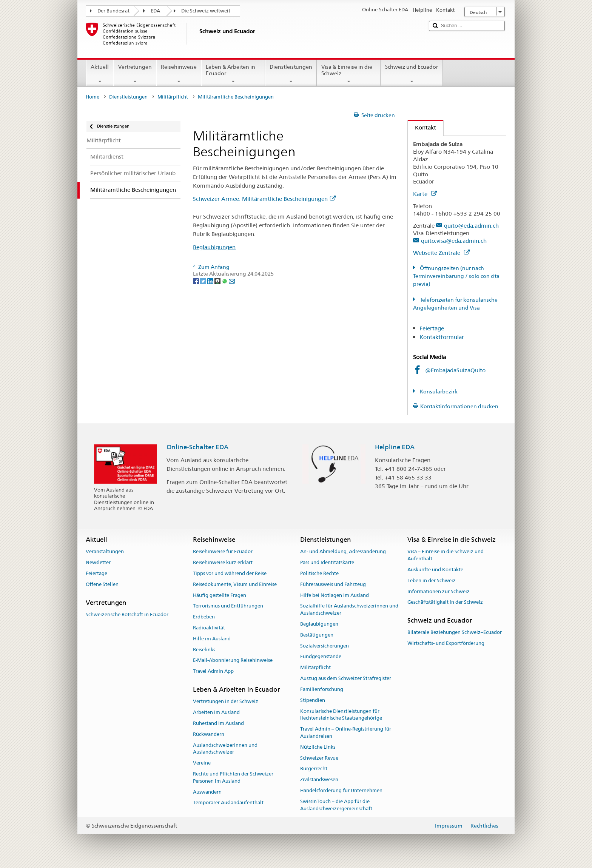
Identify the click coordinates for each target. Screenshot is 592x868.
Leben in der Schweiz (432, 580)
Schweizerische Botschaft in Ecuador (127, 614)
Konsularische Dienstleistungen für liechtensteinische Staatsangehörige (341, 715)
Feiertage (432, 328)
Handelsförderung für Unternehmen (341, 790)
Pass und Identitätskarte (327, 562)
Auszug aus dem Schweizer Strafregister (346, 678)
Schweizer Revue (319, 758)
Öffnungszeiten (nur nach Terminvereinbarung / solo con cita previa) (456, 276)
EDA (155, 11)
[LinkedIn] (211, 281)
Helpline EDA (395, 447)
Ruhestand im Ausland (218, 723)
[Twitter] (204, 281)
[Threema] (218, 281)
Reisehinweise (179, 74)
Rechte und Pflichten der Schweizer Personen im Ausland (233, 777)
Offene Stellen (102, 584)
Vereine (202, 763)
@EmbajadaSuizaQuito (455, 370)
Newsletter (98, 562)
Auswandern (207, 792)
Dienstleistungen (291, 74)
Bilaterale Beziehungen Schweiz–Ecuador (455, 633)
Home (92, 97)
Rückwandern (209, 734)
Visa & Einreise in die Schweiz (349, 74)
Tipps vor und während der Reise (230, 573)
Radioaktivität (209, 628)
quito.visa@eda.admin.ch (454, 241)
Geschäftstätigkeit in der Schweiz (445, 602)
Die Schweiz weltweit (206, 11)
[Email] (232, 281)
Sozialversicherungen (325, 646)
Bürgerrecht (314, 769)
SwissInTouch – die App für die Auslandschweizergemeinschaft (336, 805)
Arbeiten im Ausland (216, 712)
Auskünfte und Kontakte (435, 570)
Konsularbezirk (438, 392)
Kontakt (422, 127)
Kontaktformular (442, 337)
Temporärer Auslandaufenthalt (228, 803)
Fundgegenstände (321, 657)
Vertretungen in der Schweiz (226, 702)
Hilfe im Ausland (212, 639)
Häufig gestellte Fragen (220, 595)
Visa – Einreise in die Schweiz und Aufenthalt (446, 555)
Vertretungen (135, 74)
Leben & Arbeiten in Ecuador (233, 74)
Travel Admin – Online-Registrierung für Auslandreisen (346, 732)
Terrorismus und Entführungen (228, 606)
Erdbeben (204, 617)
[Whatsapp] (225, 281)
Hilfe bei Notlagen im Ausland (335, 595)
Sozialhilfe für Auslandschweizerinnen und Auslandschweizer (349, 610)
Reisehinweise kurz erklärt (223, 562)
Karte (425, 194)
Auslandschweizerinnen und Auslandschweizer (225, 749)
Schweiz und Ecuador (412, 74)
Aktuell (100, 74)
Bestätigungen (317, 635)
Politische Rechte (319, 573)
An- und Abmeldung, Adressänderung (343, 552)
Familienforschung (322, 689)
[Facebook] (197, 281)
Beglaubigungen (214, 247)
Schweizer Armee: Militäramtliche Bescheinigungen (264, 199)
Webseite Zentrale (441, 253)
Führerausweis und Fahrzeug (333, 584)
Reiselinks (204, 650)
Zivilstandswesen (319, 779)
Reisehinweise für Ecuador (223, 552)
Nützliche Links (318, 747)
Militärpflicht (173, 97)
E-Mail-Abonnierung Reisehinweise (233, 661)
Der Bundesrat (113, 11)
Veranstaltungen (105, 552)
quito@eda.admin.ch (471, 226)
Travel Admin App (213, 671)
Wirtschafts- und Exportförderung (446, 644)
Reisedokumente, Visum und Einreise (235, 584)
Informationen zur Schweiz (439, 591)
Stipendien (313, 700)
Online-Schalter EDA (197, 447)
